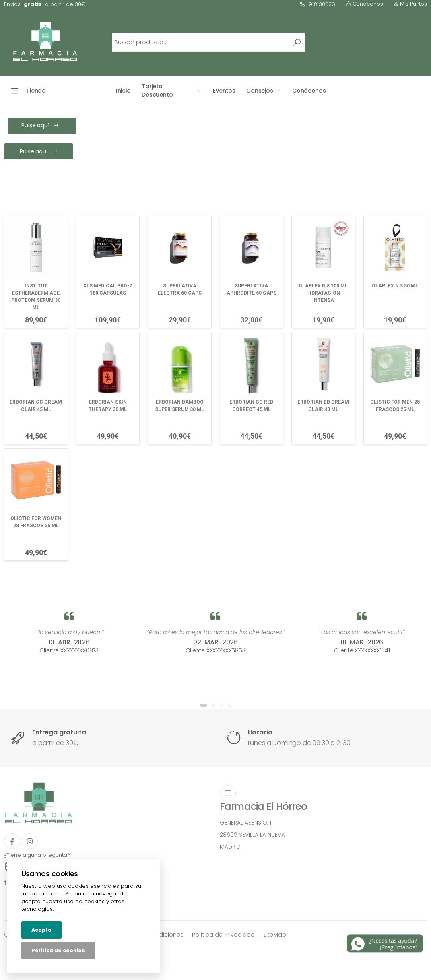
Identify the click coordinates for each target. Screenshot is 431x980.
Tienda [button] (36, 91)
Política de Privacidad (223, 935)
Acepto (41, 930)
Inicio (123, 91)
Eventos (224, 91)
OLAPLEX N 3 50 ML (395, 286)
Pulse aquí (40, 125)
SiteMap (275, 935)
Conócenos (364, 4)
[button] (204, 705)
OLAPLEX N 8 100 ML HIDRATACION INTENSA (323, 293)
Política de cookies (58, 950)
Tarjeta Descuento (157, 90)
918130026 (317, 4)
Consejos (260, 91)
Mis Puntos (410, 4)
